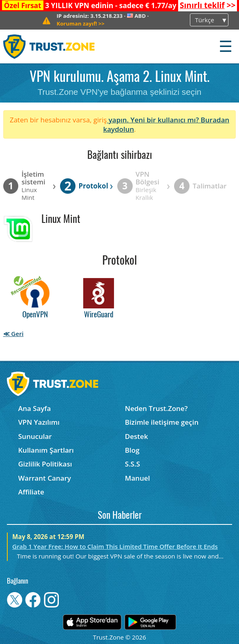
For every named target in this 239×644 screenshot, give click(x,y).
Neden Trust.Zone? (156, 408)
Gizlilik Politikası (45, 464)
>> (208, 5)
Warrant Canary (45, 478)
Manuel (138, 478)
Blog (132, 450)
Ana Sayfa (35, 408)
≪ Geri (13, 334)
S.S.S (132, 464)
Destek (137, 436)
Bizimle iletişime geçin (162, 422)
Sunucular (35, 436)
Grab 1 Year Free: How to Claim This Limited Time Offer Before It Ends (115, 546)
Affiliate (31, 492)
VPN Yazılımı (39, 422)
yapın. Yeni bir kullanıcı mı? (154, 120)
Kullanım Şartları (46, 450)
